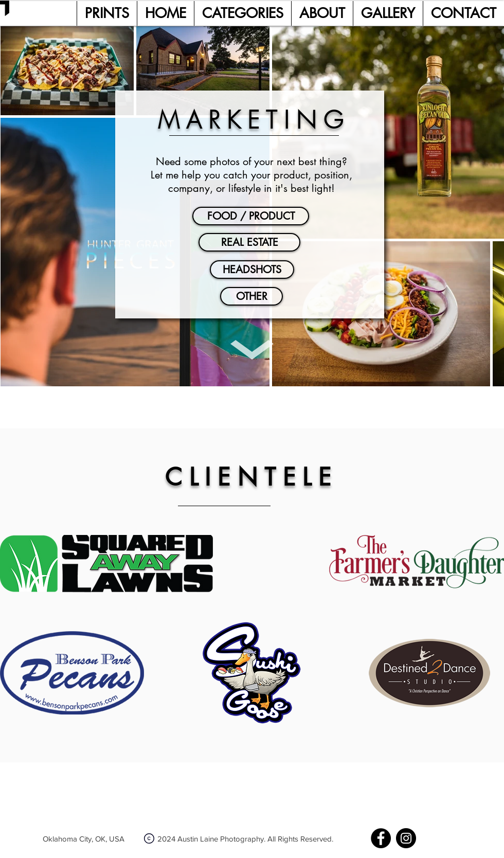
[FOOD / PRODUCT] (251, 216)
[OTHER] (251, 296)
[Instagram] (406, 838)
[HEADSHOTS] (252, 270)
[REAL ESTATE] (249, 242)
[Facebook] (381, 838)
